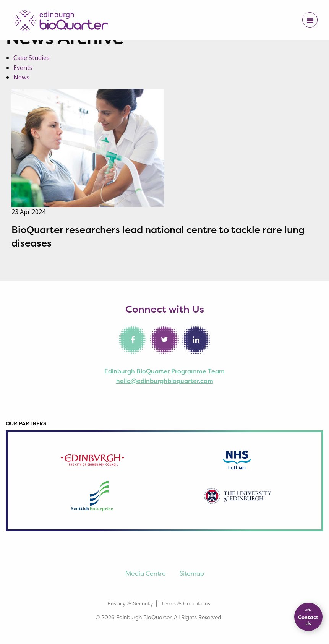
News (21, 77)
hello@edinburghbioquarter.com (165, 381)
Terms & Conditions (186, 603)
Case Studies (32, 58)
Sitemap (192, 573)
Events (23, 68)
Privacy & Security (130, 603)
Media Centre (146, 573)
